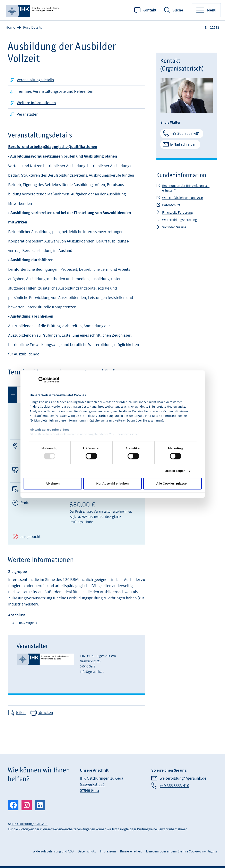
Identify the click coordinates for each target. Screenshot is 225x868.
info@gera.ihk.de (92, 672)
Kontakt (149, 10)
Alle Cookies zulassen (172, 483)
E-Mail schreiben (183, 144)
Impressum (108, 851)
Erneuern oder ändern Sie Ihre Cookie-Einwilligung (182, 851)
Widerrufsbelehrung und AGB (183, 198)
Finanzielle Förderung (178, 213)
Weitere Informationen (36, 103)
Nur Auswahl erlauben (113, 483)
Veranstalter (27, 114)
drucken (46, 713)
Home (10, 28)
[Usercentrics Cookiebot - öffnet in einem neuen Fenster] (41, 380)
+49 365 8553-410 (174, 786)
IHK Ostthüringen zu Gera (29, 824)
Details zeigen (175, 471)
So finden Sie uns (174, 227)
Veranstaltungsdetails (35, 80)
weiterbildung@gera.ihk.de (183, 778)
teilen (21, 713)
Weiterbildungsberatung (180, 220)
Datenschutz (171, 205)
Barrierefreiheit (131, 851)
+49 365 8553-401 (185, 134)
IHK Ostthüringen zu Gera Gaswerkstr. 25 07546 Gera (102, 785)
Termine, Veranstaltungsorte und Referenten (55, 91)
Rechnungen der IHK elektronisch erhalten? (186, 188)
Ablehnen (53, 483)
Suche (178, 10)
